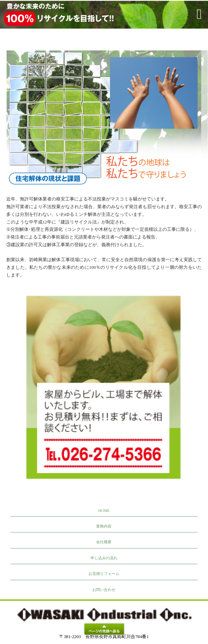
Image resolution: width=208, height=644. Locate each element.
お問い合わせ (104, 590)
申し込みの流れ (104, 558)
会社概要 (104, 542)
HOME (104, 510)
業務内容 (104, 526)
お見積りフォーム (104, 574)
